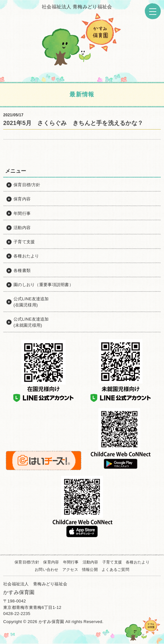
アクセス (70, 570)
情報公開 (90, 570)
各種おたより (138, 562)
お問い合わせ (47, 570)
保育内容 (51, 562)
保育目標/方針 (27, 562)
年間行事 (71, 562)
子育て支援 (112, 562)
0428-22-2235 (17, 614)
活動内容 (91, 562)
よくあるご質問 (115, 570)
